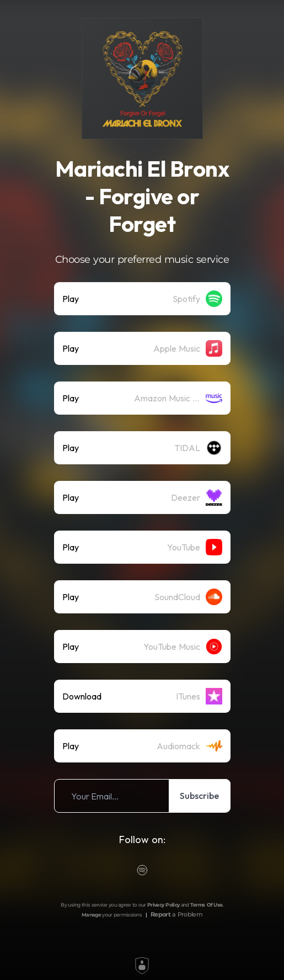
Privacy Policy (163, 905)
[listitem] (142, 299)
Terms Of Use (207, 905)
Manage (91, 915)
